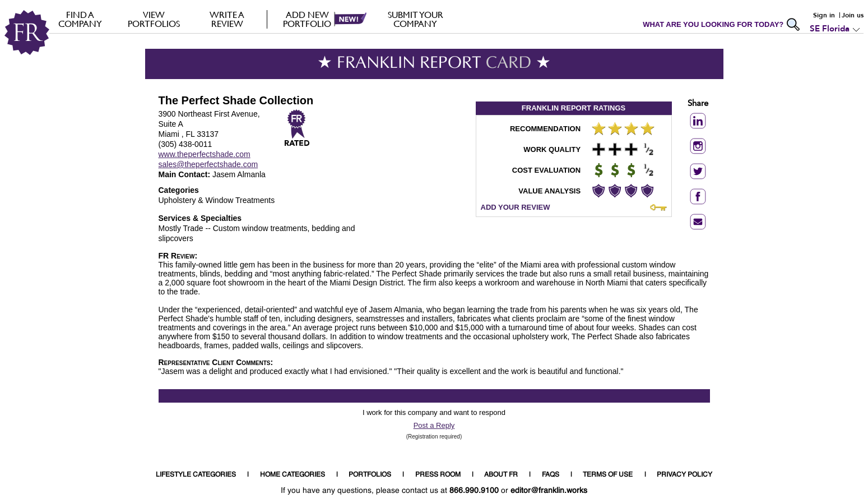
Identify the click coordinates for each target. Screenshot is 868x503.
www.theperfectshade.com (205, 154)
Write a (227, 19)
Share (698, 104)
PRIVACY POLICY (684, 475)
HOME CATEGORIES (293, 475)
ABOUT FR (501, 475)
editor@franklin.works (549, 491)
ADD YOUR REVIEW (516, 207)
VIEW (154, 19)
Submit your (416, 19)
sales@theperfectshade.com (208, 164)
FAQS (551, 475)
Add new (307, 19)
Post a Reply (434, 425)
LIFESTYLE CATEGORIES (196, 475)
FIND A (80, 19)
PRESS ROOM (438, 475)
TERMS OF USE (608, 475)
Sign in (824, 15)
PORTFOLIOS (370, 475)
